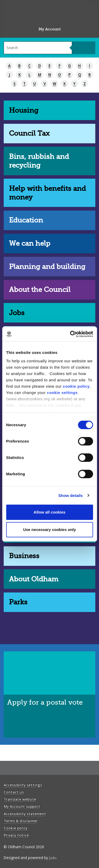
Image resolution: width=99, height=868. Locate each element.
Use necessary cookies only (49, 530)
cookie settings (62, 393)
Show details (71, 495)
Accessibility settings (23, 785)
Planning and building (47, 267)
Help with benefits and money (47, 193)
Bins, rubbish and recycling (39, 161)
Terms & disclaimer (21, 821)
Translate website (20, 799)
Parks (18, 602)
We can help (30, 243)
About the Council (40, 290)
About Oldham (34, 579)
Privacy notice (16, 835)
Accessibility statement (25, 814)
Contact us (14, 792)
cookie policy (76, 386)
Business (24, 556)
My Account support (22, 806)
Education (26, 220)
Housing (24, 110)
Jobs (17, 313)
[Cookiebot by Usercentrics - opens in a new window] (70, 334)
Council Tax (29, 133)
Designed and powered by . (30, 858)
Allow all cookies (49, 512)
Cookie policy (16, 828)
